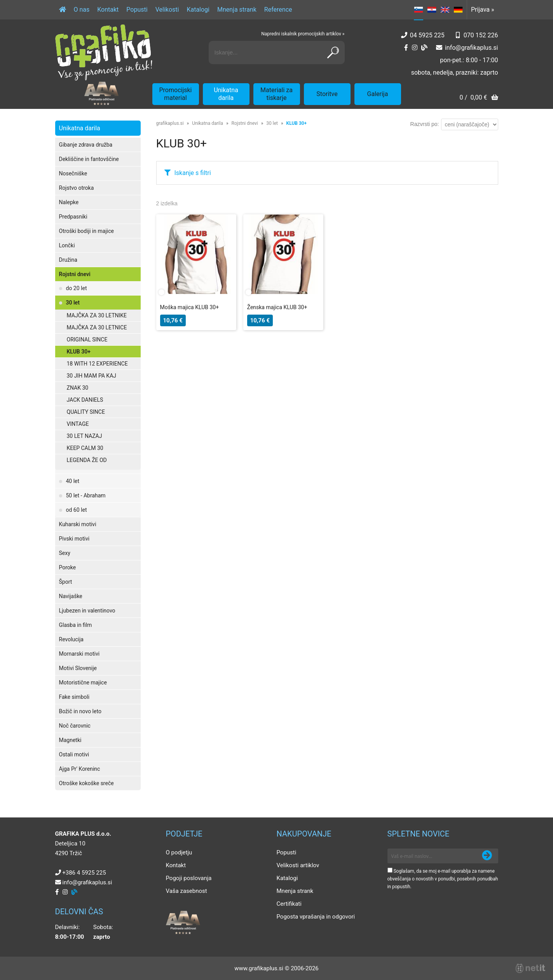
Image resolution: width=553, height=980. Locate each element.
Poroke (68, 567)
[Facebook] (406, 48)
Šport (66, 582)
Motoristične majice (83, 682)
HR (432, 10)
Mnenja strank (237, 10)
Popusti (137, 10)
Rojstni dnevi (75, 274)
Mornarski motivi (79, 654)
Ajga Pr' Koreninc (80, 769)
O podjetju (179, 852)
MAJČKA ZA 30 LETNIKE (97, 315)
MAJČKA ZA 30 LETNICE (97, 327)
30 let (73, 303)
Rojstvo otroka (77, 188)
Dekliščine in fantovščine (89, 159)
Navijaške (71, 596)
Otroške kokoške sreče (86, 783)
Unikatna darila (226, 94)
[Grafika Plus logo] (104, 52)
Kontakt (108, 10)
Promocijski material (176, 94)
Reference (278, 10)
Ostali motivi (74, 754)
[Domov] (63, 10)
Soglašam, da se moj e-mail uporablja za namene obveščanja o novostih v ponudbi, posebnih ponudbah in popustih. (443, 879)
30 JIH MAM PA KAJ (92, 376)
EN (445, 10)
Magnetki (70, 740)
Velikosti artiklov (298, 865)
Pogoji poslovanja (189, 878)
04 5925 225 (427, 35)
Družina (68, 260)
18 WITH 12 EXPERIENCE (97, 364)
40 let (73, 481)
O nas (82, 10)
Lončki (67, 245)
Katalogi (198, 10)
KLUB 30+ (79, 352)
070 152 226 (481, 35)
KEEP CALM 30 (85, 448)
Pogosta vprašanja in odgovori (316, 917)
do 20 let (77, 288)
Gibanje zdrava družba (86, 145)
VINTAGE (78, 424)
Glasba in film (76, 625)
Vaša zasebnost (187, 891)
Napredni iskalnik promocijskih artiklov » (303, 34)
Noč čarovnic (75, 726)
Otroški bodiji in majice (86, 231)
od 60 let (77, 510)
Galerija (378, 94)
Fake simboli (74, 697)
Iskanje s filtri (193, 173)
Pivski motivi (74, 539)
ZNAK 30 (78, 388)
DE (458, 10)
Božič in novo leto (80, 711)
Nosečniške (73, 173)
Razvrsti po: (425, 124)
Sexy (65, 553)
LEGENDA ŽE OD (87, 460)
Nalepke (69, 202)
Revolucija (71, 639)
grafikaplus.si (170, 123)
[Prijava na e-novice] (487, 856)
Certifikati (289, 904)
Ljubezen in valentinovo (87, 611)
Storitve (327, 94)
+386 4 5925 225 (84, 873)
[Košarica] (479, 98)
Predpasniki (73, 217)
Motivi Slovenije (78, 668)
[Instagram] (415, 48)
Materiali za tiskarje (276, 94)
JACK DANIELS (85, 400)
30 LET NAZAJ (85, 436)
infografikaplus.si (472, 48)
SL (419, 10)
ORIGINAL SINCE (87, 339)
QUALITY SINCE (86, 412)
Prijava (483, 10)
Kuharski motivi (78, 524)
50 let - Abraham (86, 495)
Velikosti (167, 10)
